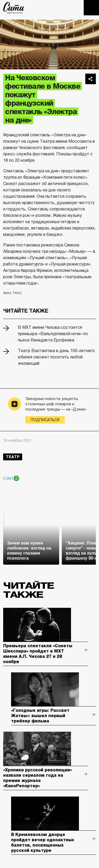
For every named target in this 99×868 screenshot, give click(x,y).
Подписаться (45, 420)
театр (13, 457)
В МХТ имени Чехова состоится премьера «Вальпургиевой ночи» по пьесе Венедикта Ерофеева (53, 334)
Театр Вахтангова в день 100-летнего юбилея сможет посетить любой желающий (56, 357)
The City (14, 8)
